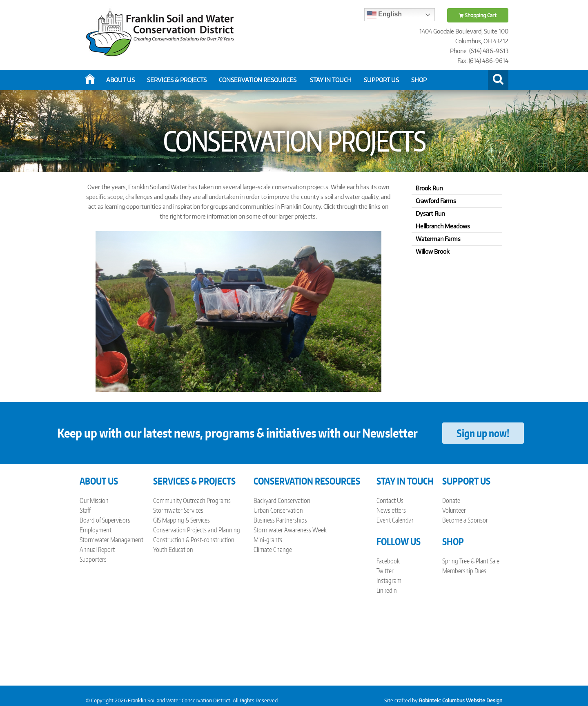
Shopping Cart (478, 15)
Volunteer (454, 510)
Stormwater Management (111, 540)
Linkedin (387, 590)
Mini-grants (268, 540)
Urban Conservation (278, 510)
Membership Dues (464, 571)
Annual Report (97, 550)
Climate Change (273, 550)
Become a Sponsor (465, 520)
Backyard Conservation (282, 500)
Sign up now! (483, 433)
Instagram (389, 581)
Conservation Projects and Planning (197, 530)
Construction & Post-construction (194, 540)
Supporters (93, 559)
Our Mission (94, 500)
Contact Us (390, 500)
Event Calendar (395, 520)
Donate (451, 500)
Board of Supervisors (105, 520)
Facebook (388, 561)
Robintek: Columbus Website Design (461, 700)
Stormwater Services (178, 510)
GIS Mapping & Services (182, 520)
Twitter (385, 571)
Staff (85, 510)
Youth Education (173, 550)
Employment (96, 530)
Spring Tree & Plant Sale (471, 561)
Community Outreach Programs (192, 500)
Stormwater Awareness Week (290, 530)
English (384, 15)
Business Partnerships (280, 520)
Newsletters (391, 510)
